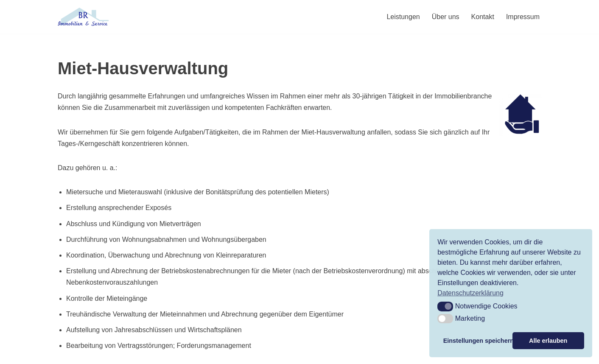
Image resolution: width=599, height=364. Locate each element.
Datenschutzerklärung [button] (470, 293)
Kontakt (483, 17)
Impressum (523, 17)
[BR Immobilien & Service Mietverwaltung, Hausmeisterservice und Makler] (83, 17)
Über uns (446, 17)
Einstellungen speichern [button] (476, 341)
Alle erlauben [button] (548, 341)
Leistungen (403, 17)
